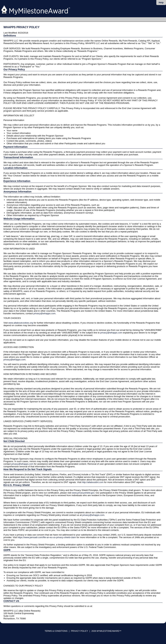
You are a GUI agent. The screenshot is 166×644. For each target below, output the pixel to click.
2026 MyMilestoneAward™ (106, 631)
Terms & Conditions (56, 631)
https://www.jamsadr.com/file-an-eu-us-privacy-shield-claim (47, 537)
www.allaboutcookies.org (21, 323)
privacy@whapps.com (44, 313)
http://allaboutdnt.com (93, 482)
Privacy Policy (79, 631)
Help (161, 3)
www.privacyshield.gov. (83, 493)
